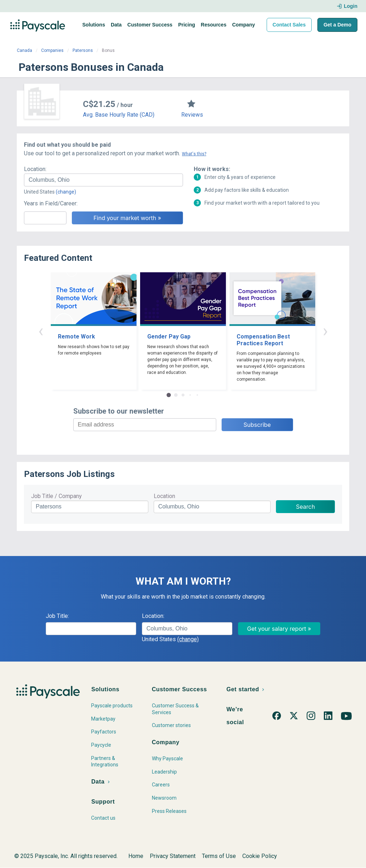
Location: (35, 169)
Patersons (83, 50)
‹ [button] (41, 331)
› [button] (325, 331)
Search (305, 507)
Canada (24, 50)
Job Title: (57, 616)
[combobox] (103, 180)
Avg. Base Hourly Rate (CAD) (119, 115)
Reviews (192, 115)
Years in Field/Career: (51, 203)
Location (164, 496)
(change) (66, 192)
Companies (52, 50)
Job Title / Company (56, 496)
